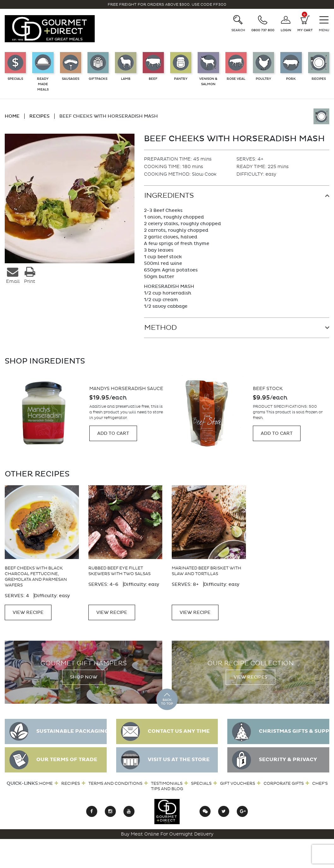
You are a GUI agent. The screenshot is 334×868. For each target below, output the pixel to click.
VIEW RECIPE (28, 610)
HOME (12, 116)
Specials (201, 781)
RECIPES (39, 116)
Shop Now (84, 675)
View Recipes (250, 675)
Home (46, 781)
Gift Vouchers (238, 781)
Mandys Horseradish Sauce (290, 389)
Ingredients (169, 195)
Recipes (71, 781)
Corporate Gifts (284, 781)
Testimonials (167, 781)
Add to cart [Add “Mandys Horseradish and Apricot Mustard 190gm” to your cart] (113, 437)
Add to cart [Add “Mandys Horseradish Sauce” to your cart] (277, 433)
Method (161, 328)
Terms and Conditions (115, 781)
